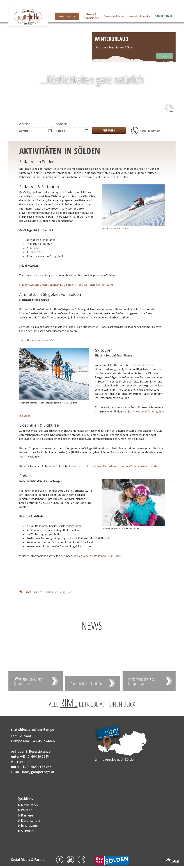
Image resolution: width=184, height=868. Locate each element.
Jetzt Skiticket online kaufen (37, 340)
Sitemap (27, 831)
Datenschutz (31, 820)
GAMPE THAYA (164, 16)
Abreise (61, 124)
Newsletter (30, 805)
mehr (165, 56)
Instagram (48, 573)
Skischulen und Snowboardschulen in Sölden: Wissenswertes (122, 466)
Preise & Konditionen (91, 16)
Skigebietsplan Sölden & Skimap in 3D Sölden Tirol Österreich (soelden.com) (66, 285)
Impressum (30, 825)
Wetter (26, 810)
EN (173, 5)
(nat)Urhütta (67, 16)
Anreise (25, 124)
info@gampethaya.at (38, 772)
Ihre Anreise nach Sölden (117, 759)
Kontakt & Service (139, 16)
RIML (69, 702)
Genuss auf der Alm (115, 16)
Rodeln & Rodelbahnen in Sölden (102, 556)
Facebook (26, 573)
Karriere (27, 815)
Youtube (37, 573)
